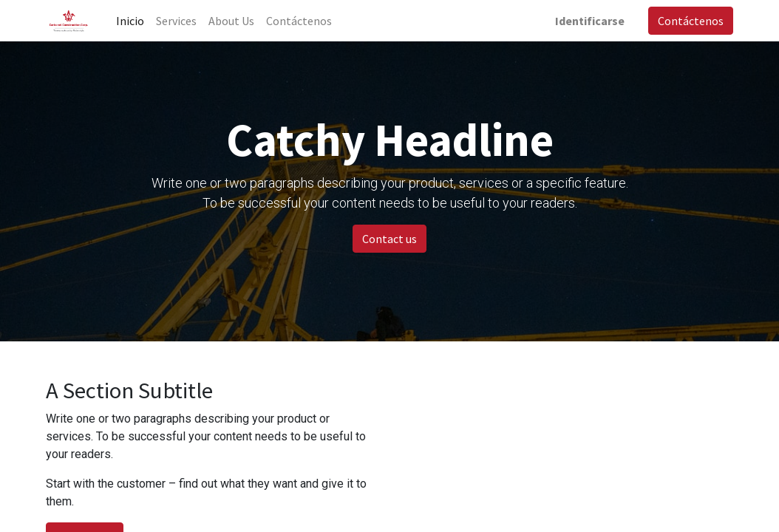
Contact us (389, 239)
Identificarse (590, 21)
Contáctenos (691, 21)
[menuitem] (130, 21)
